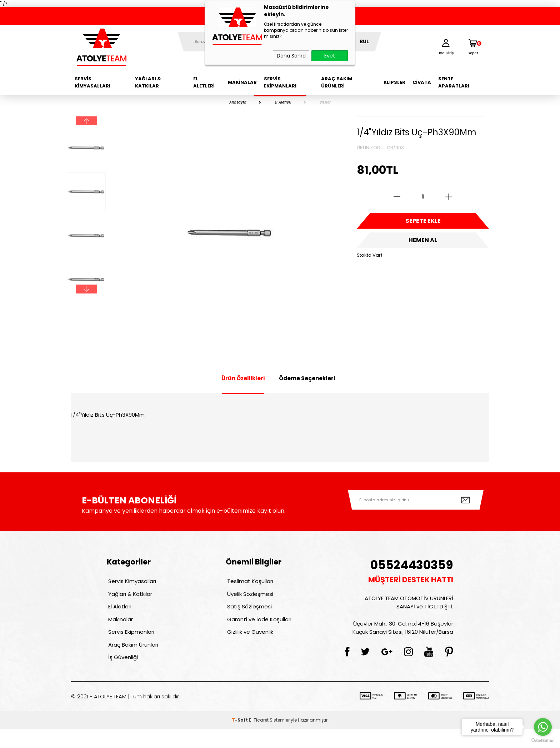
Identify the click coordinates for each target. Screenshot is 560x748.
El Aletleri (204, 82)
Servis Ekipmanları (280, 82)
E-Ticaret (259, 739)
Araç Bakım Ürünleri (337, 82)
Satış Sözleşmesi (248, 613)
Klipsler (394, 82)
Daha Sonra (291, 56)
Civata (422, 82)
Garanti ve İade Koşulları (258, 629)
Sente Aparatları (454, 82)
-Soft (240, 739)
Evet (330, 56)
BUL (364, 42)
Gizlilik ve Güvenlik (249, 644)
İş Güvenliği (122, 675)
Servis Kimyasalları (92, 82)
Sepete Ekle (423, 223)
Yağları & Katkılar (148, 82)
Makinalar (242, 82)
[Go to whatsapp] (543, 727)
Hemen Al (423, 246)
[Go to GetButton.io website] (543, 741)
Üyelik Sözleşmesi (249, 598)
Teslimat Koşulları (249, 583)
